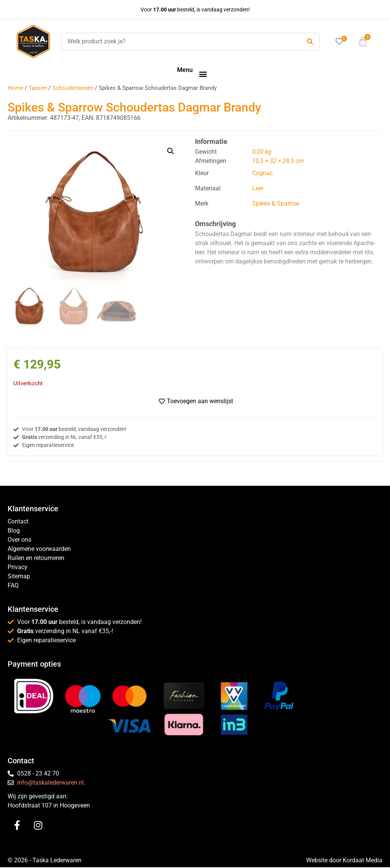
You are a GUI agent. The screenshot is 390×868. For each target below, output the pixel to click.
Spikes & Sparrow (276, 203)
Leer (258, 188)
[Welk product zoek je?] (179, 41)
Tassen (38, 88)
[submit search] (310, 42)
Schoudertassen (73, 88)
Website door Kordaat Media (344, 861)
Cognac (262, 173)
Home (15, 88)
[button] (203, 74)
